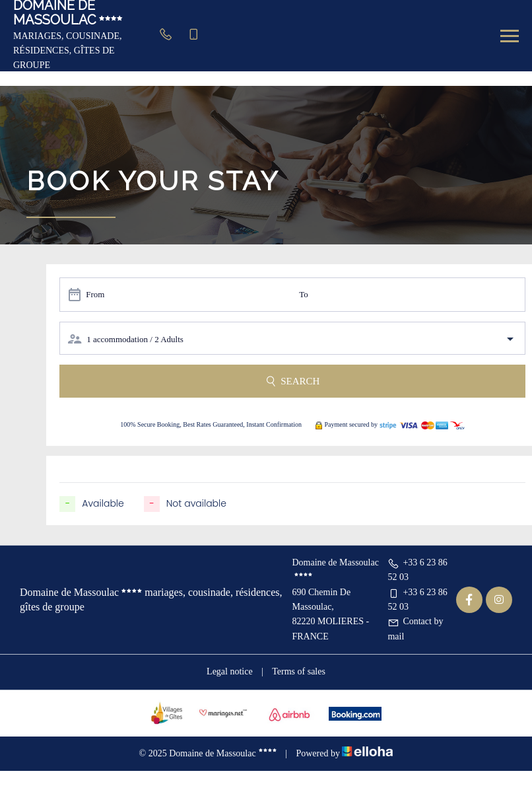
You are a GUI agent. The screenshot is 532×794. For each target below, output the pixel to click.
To (304, 294)
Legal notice (230, 671)
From (95, 294)
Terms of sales (299, 671)
